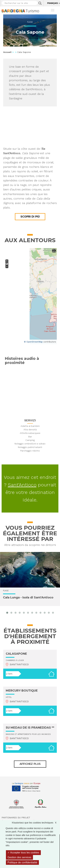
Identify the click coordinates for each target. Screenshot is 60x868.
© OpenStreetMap (33, 342)
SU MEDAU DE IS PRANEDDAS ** (30, 728)
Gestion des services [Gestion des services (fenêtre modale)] (19, 857)
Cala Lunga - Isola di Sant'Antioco (28, 598)
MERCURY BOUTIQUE (22, 691)
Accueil (7, 52)
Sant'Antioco (22, 485)
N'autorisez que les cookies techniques (36, 823)
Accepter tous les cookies (23, 853)
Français (52, 3)
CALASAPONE (16, 654)
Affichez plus (30, 764)
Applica (40, 3)
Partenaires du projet (16, 818)
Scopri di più (30, 217)
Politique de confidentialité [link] (22, 862)
